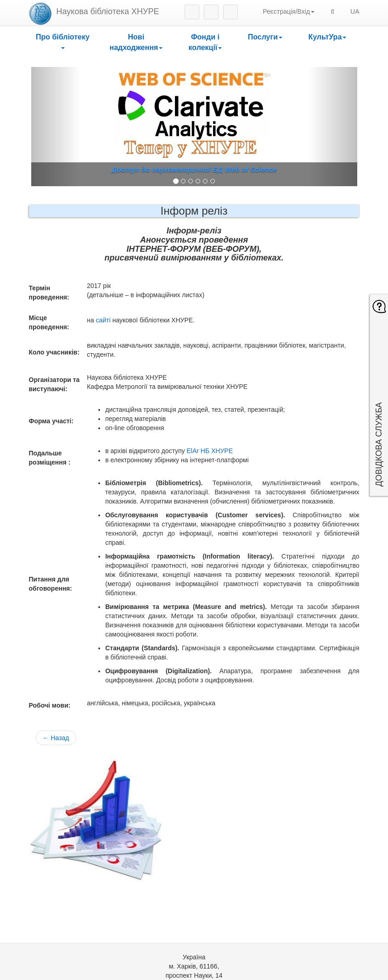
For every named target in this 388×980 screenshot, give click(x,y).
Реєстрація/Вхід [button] (289, 11)
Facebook (211, 12)
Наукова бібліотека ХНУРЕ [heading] (108, 11)
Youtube (231, 12)
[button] (63, 43)
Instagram (192, 12)
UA (355, 11)
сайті (103, 320)
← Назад (56, 738)
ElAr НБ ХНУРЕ (210, 451)
